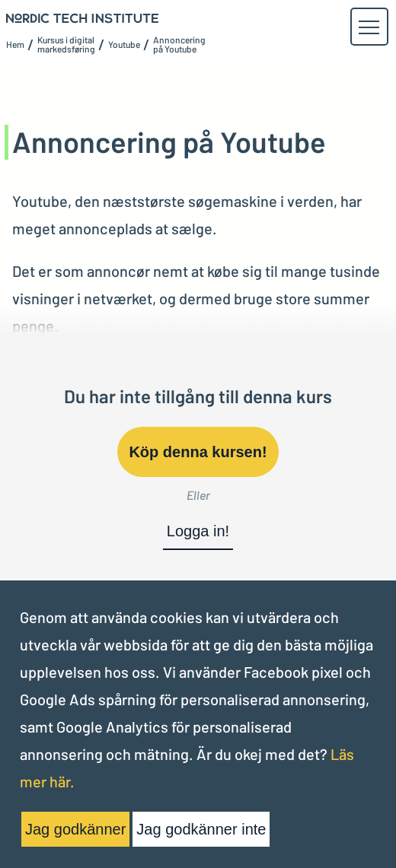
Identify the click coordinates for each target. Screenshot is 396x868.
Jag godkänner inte (201, 829)
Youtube (124, 44)
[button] (369, 27)
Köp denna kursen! (198, 452)
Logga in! (198, 531)
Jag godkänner (75, 829)
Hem (15, 44)
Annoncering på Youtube (179, 44)
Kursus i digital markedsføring (66, 44)
